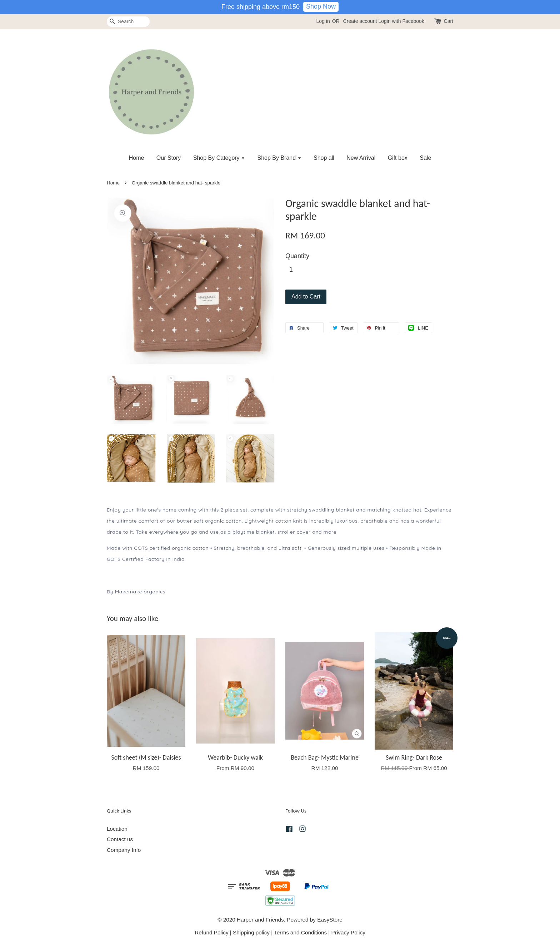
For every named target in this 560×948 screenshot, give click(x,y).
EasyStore (330, 920)
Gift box (398, 158)
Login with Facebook (401, 21)
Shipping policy (251, 932)
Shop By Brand (279, 158)
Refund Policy (211, 932)
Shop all (324, 158)
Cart (449, 21)
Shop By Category (219, 158)
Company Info (124, 850)
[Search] (128, 22)
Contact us (120, 839)
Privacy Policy (348, 932)
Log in (323, 21)
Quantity (297, 256)
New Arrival (361, 158)
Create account (360, 21)
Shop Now (321, 6)
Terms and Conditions (300, 932)
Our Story (169, 158)
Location (117, 829)
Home (137, 158)
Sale (425, 158)
